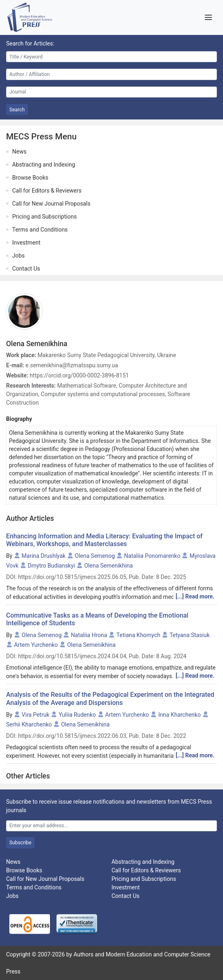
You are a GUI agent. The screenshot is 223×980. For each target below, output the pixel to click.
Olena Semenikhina (108, 566)
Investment (26, 243)
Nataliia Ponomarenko (152, 556)
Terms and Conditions (40, 230)
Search (17, 110)
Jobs (18, 256)
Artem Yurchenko (36, 645)
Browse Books (30, 178)
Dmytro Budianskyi (51, 566)
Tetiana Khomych (139, 635)
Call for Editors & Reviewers (47, 191)
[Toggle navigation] (208, 17)
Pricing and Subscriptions (44, 217)
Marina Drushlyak (43, 556)
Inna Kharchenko (180, 715)
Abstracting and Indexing (44, 165)
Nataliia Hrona (89, 635)
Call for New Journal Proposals (51, 204)
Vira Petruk (35, 715)
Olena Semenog (95, 556)
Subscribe (20, 843)
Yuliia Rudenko (77, 715)
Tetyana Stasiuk (189, 635)
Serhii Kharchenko (29, 724)
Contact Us (26, 269)
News (19, 152)
